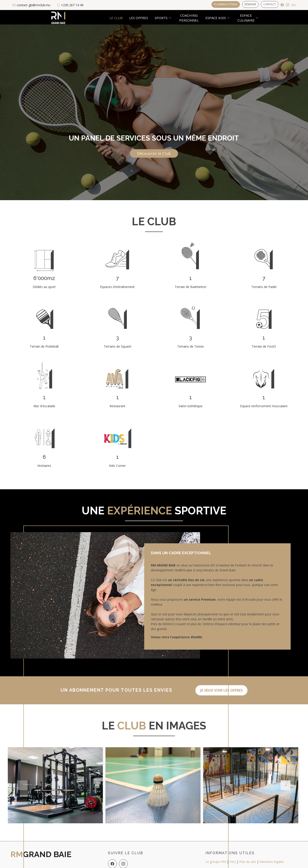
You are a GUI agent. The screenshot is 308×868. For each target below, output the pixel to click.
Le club (116, 18)
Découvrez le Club (154, 153)
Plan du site (248, 862)
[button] (286, 785)
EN (293, 5)
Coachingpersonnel (189, 18)
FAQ (233, 862)
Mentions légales (272, 862)
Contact (270, 4)
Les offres (139, 18)
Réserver (250, 4)
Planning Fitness (226, 4)
